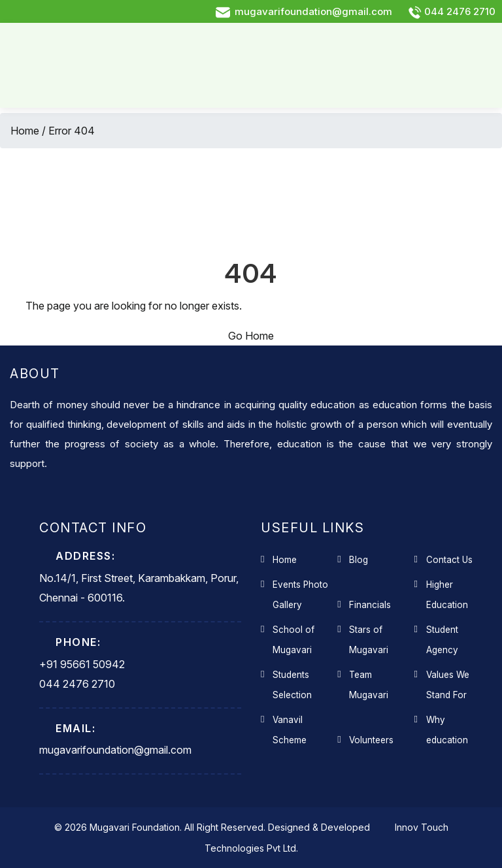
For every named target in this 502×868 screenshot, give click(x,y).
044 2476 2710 (452, 11)
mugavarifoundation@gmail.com (304, 11)
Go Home (251, 336)
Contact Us (449, 560)
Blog (359, 560)
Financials (370, 605)
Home (25, 131)
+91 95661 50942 (82, 664)
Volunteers (371, 740)
